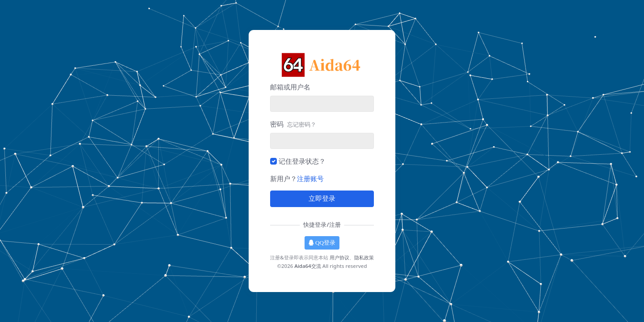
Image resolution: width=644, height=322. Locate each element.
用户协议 (339, 257)
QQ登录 (322, 243)
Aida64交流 (307, 266)
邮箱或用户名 (290, 87)
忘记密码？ (302, 124)
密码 (293, 124)
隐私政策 (364, 257)
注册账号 (310, 178)
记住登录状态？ (302, 161)
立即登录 (322, 199)
